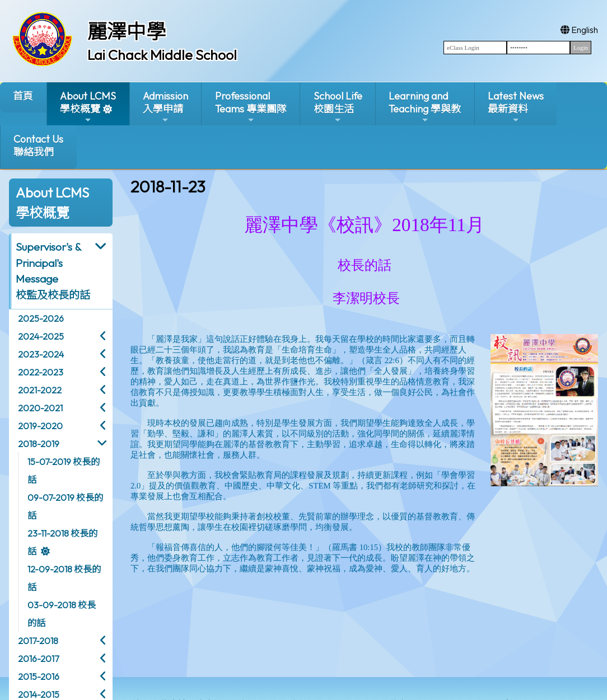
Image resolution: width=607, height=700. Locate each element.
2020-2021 (40, 408)
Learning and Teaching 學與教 (425, 107)
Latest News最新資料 (516, 107)
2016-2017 (38, 659)
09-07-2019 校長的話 (65, 506)
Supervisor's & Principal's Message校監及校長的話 (53, 271)
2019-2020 (40, 426)
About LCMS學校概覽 (88, 107)
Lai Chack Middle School (162, 55)
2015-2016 (39, 676)
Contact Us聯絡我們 (38, 145)
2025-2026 (41, 318)
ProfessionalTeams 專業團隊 (251, 107)
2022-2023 (41, 372)
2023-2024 (41, 354)
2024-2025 (41, 336)
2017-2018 (38, 641)
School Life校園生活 (338, 107)
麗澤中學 (127, 31)
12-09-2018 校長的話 (64, 578)
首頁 (23, 96)
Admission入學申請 (165, 107)
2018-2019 (39, 444)
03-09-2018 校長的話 (62, 614)
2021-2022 (40, 390)
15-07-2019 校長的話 (64, 471)
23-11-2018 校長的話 (62, 542)
